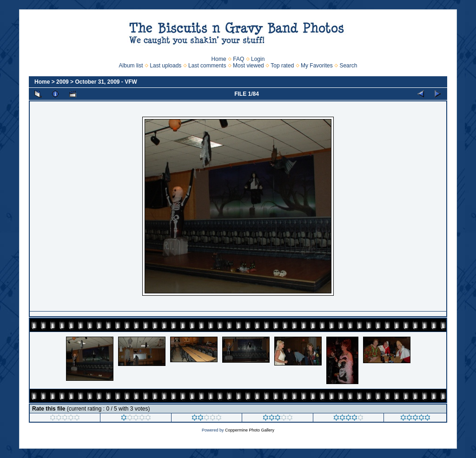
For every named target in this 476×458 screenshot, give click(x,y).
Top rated (282, 66)
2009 (63, 82)
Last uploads (165, 66)
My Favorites (317, 66)
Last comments (207, 66)
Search (348, 66)
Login (258, 59)
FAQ (238, 59)
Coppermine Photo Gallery (250, 430)
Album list (131, 66)
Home (219, 59)
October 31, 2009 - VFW (106, 82)
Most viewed (248, 66)
